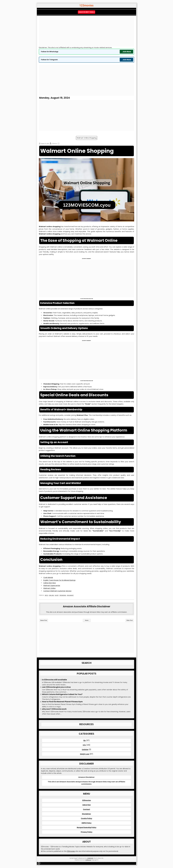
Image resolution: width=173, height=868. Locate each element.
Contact (86, 809)
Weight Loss (85, 754)
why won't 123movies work (54, 709)
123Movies (88, 860)
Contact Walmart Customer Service (57, 591)
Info (46, 595)
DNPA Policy (87, 823)
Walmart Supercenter (52, 586)
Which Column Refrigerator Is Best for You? (62, 694)
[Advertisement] (86, 31)
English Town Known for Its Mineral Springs (59, 580)
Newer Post (44, 620)
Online (51, 595)
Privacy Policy (87, 832)
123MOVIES (90, 858)
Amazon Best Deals (86, 12)
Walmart (70, 595)
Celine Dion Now (50, 583)
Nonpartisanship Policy (87, 827)
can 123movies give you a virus (56, 687)
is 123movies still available (54, 680)
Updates (85, 749)
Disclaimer (86, 814)
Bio (85, 740)
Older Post (130, 620)
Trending (63, 595)
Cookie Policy (86, 818)
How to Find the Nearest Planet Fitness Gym (62, 702)
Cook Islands (48, 577)
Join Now (127, 52)
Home (87, 620)
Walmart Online (49, 588)
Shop (57, 595)
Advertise (87, 805)
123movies (87, 800)
